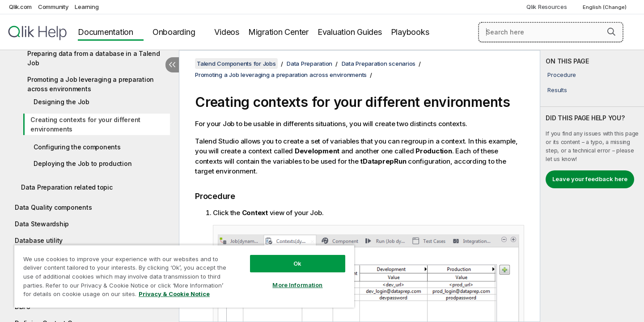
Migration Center (278, 32)
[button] (611, 32)
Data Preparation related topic (67, 187)
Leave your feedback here (590, 179)
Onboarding (174, 32)
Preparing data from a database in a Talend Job (94, 58)
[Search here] (551, 32)
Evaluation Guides (350, 32)
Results (557, 90)
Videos (227, 32)
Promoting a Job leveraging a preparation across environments (91, 84)
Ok (297, 263)
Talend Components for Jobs (236, 64)
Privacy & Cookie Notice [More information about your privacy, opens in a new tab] (174, 294)
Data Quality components (53, 207)
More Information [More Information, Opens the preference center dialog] (297, 285)
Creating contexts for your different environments (85, 124)
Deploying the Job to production (83, 163)
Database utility (39, 240)
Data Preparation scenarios (379, 64)
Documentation (106, 32)
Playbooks (410, 32)
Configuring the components (77, 147)
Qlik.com (20, 7)
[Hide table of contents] (172, 65)
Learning (87, 7)
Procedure (562, 75)
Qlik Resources (547, 7)
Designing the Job (61, 102)
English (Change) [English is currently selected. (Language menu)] (605, 7)
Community (53, 7)
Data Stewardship (42, 224)
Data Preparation (309, 64)
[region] (184, 276)
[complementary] (592, 186)
